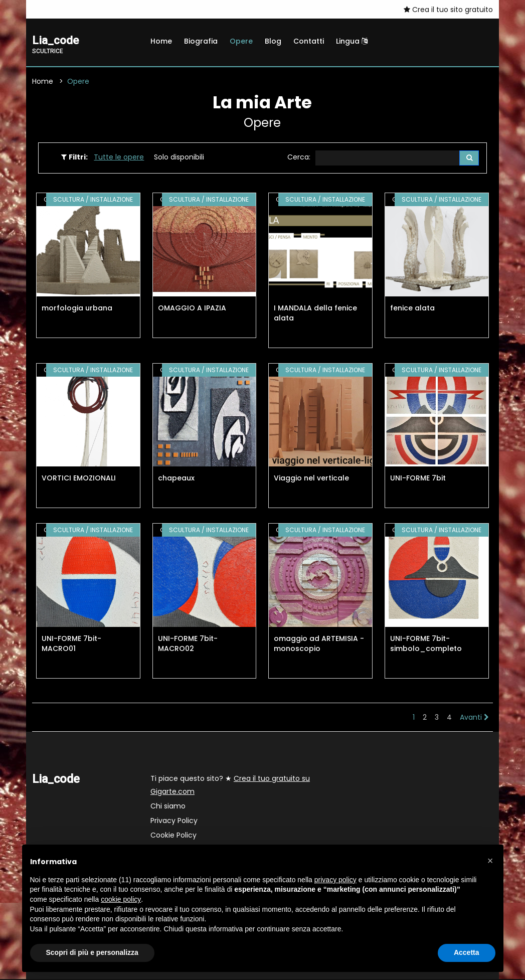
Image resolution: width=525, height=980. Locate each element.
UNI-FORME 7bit (418, 479)
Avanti (474, 718)
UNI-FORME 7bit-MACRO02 (188, 644)
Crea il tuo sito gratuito (448, 10)
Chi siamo (168, 807)
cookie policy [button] (121, 899)
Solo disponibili (179, 157)
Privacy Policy (174, 822)
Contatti (309, 41)
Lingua (352, 41)
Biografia (201, 41)
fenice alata (412, 309)
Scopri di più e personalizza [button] (92, 952)
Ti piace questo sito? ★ (230, 786)
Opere (241, 41)
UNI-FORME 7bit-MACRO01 (71, 644)
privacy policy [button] (335, 880)
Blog (273, 41)
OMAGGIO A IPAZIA (192, 309)
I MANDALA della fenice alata (315, 314)
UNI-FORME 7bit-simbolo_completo (426, 644)
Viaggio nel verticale (311, 479)
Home (161, 41)
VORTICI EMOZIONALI (79, 479)
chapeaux (176, 479)
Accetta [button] (467, 952)
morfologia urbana (77, 309)
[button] (490, 861)
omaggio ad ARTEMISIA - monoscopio (319, 644)
